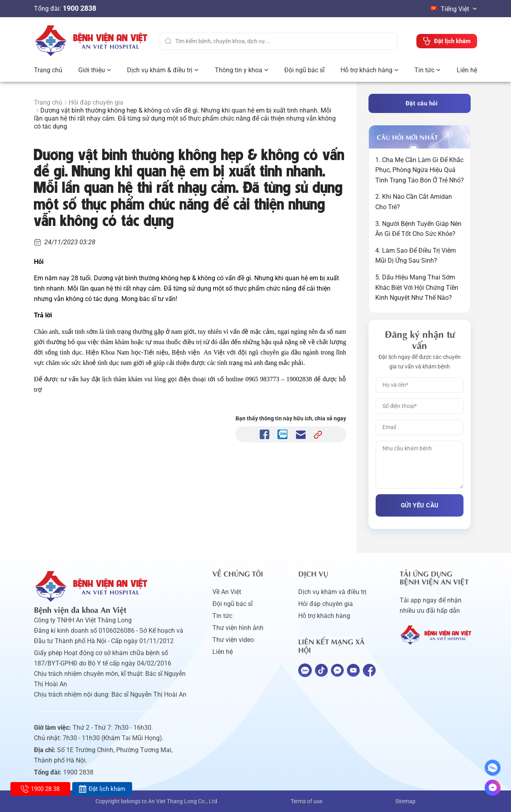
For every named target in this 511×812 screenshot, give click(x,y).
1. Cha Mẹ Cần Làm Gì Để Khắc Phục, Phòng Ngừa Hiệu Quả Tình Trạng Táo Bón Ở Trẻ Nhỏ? (420, 170)
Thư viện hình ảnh (238, 628)
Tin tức (424, 70)
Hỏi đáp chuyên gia (96, 102)
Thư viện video (233, 640)
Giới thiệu (92, 70)
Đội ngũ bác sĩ (304, 70)
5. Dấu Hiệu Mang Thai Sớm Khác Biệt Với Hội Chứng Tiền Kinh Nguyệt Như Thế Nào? (417, 287)
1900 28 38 (40, 789)
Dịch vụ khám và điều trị (332, 592)
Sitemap (405, 801)
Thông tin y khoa (239, 70)
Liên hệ (467, 70)
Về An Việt (227, 592)
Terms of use (306, 801)
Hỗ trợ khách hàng (366, 70)
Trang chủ (48, 70)
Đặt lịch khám (102, 789)
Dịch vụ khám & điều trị (160, 70)
